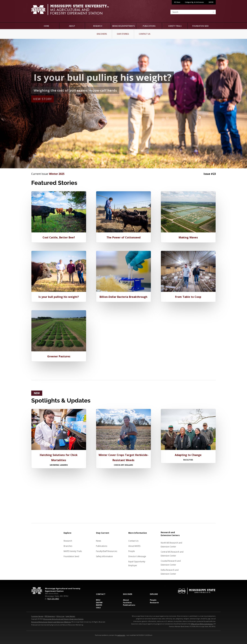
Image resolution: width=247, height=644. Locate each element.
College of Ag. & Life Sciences (194, 2)
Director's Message (137, 556)
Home (46, 26)
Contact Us (145, 34)
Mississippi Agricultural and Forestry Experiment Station (63, 619)
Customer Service (37, 616)
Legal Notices (70, 616)
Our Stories (123, 34)
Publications (149, 26)
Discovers (102, 34)
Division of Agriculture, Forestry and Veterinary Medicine (51, 622)
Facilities (127, 602)
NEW (37, 393)
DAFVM (211, 2)
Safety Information (104, 556)
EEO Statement (50, 616)
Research (98, 26)
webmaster (121, 635)
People (132, 551)
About (72, 26)
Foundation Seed (200, 26)
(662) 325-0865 (53, 599)
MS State (177, 2)
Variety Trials (175, 26)
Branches (68, 546)
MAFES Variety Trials (73, 551)
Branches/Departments (123, 26)
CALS (98, 608)
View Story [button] (42, 99)
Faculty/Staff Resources (107, 551)
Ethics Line (60, 616)
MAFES (99, 605)
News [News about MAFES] (98, 541)
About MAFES (134, 546)
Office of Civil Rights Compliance (202, 624)
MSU (98, 600)
